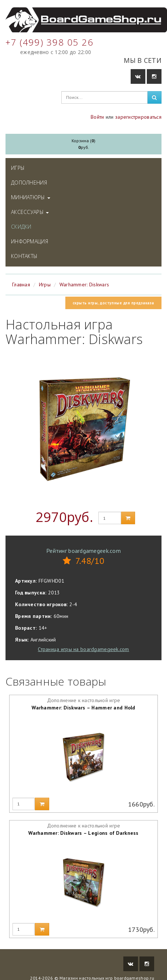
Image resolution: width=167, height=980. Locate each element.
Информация (30, 241)
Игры (18, 168)
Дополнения (29, 183)
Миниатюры (31, 197)
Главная (21, 285)
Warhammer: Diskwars (84, 285)
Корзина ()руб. (83, 144)
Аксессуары (30, 212)
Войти (97, 117)
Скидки (21, 227)
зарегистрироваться (138, 117)
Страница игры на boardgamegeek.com (83, 649)
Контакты (24, 256)
